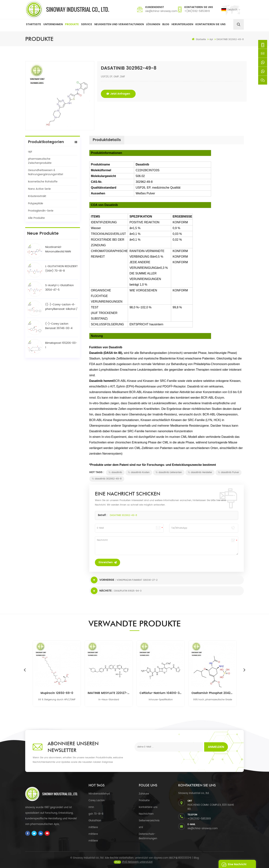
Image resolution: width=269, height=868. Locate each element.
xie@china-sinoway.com (161, 11)
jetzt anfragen (118, 94)
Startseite (34, 24)
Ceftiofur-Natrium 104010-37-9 (161, 693)
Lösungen (153, 24)
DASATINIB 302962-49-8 (123, 515)
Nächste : (102, 591)
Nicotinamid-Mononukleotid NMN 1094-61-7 (58, 249)
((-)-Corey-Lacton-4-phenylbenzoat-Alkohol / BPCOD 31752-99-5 (61, 307)
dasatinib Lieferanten (169, 472)
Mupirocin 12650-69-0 (57, 693)
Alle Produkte (36, 218)
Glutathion (95, 821)
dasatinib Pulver (228, 472)
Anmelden (216, 747)
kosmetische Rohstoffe (43, 182)
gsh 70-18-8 (96, 814)
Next (244, 670)
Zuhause (144, 794)
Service (87, 24)
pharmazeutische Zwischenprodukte (40, 161)
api (30, 152)
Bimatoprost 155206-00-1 (61, 345)
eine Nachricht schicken (233, 864)
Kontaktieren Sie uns (211, 24)
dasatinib (115, 472)
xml (141, 827)
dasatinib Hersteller (200, 472)
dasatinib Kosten (139, 472)
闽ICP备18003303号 (180, 861)
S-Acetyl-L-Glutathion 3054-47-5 (59, 288)
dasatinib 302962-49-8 (107, 479)
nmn (91, 807)
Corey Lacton (97, 801)
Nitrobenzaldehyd (99, 794)
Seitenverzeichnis (149, 821)
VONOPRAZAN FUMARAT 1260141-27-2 (137, 580)
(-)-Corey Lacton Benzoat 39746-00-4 (59, 326)
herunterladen (182, 24)
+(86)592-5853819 (197, 11)
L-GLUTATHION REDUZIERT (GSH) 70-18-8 (61, 269)
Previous (25, 670)
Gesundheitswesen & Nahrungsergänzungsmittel (45, 172)
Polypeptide (36, 203)
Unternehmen (53, 24)
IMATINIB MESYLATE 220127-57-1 (109, 693)
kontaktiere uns (148, 807)
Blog (166, 24)
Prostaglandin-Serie (41, 211)
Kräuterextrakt (37, 196)
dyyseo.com (161, 861)
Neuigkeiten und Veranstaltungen (119, 24)
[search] (239, 24)
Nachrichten (146, 814)
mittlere (93, 827)
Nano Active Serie (39, 189)
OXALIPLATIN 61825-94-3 (128, 591)
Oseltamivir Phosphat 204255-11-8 (213, 693)
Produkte (72, 24)
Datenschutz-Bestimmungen (148, 836)
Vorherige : (103, 580)
